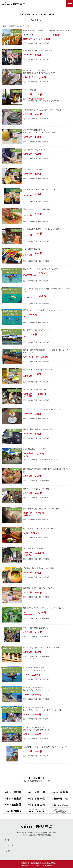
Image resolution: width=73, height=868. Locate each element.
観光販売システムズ (39, 863)
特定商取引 (51, 863)
